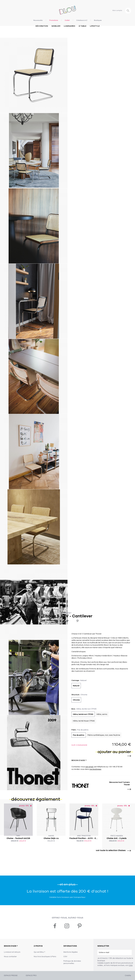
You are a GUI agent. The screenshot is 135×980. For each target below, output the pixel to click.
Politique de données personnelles (72, 962)
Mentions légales (71, 952)
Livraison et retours (12, 952)
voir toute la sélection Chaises (112, 850)
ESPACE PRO (31, 976)
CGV (131, 965)
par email (89, 767)
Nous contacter (10, 957)
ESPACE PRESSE (11, 976)
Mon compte (117, 10)
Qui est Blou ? (39, 952)
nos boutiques (95, 769)
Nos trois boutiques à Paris (45, 957)
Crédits (128, 976)
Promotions (54, 20)
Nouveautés (38, 20)
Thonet (68, 613)
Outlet (67, 20)
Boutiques (98, 20)
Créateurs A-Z (82, 20)
